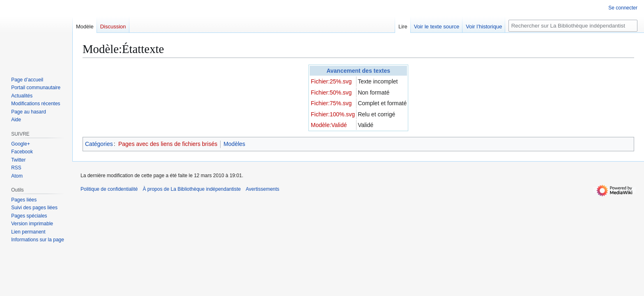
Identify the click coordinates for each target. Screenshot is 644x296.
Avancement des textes (358, 71)
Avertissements (262, 189)
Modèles (234, 144)
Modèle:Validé (329, 125)
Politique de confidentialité (109, 189)
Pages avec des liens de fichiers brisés (168, 144)
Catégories (99, 144)
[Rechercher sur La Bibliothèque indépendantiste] (573, 26)
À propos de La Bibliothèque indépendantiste (192, 189)
